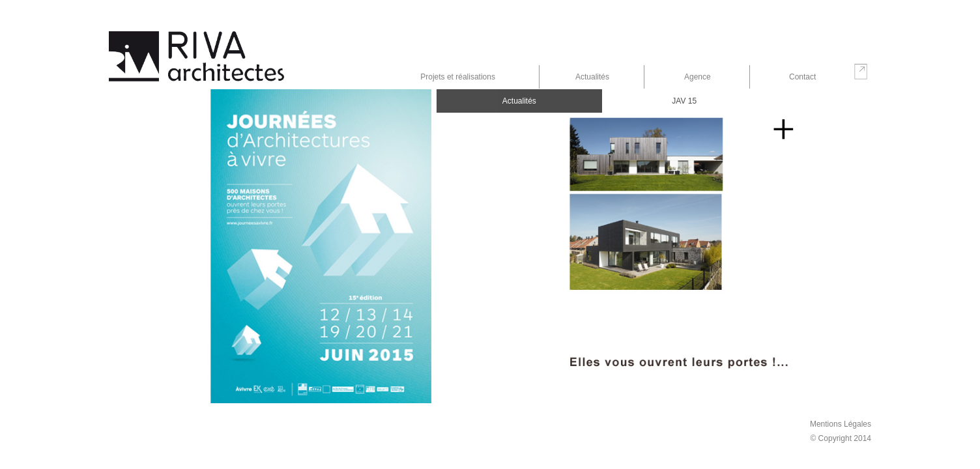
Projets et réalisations (458, 77)
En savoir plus (783, 130)
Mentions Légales (841, 424)
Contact (802, 77)
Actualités (592, 77)
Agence (698, 77)
